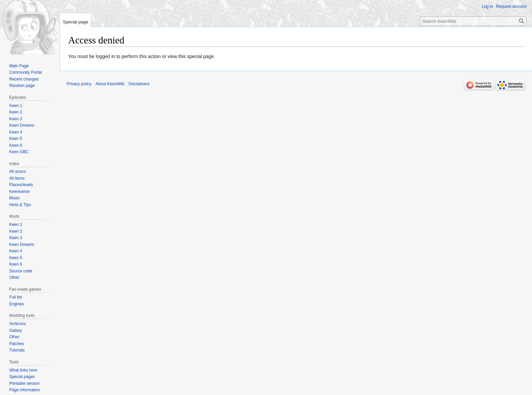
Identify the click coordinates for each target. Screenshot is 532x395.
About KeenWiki (110, 84)
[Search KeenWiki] (473, 21)
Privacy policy (79, 84)
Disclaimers (139, 84)
